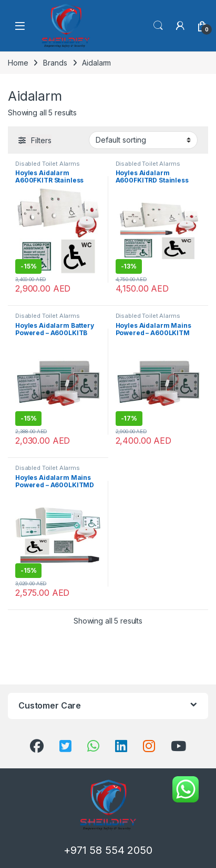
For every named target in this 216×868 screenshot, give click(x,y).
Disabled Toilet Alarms (48, 164)
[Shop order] (143, 140)
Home (18, 63)
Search (158, 26)
